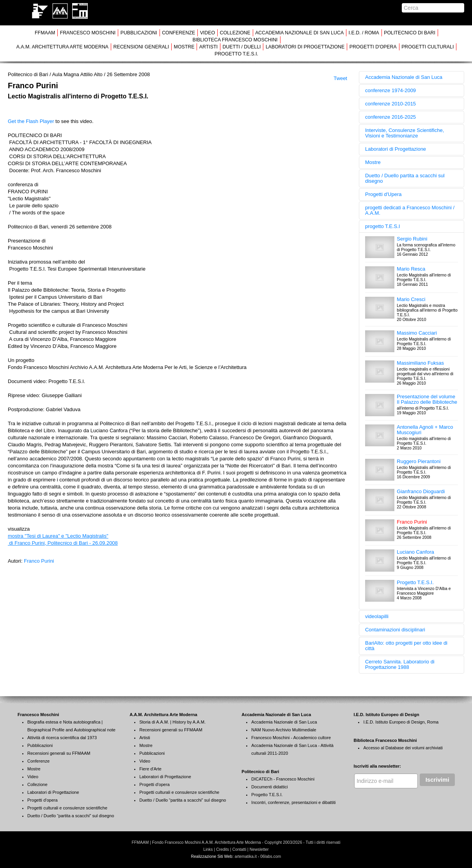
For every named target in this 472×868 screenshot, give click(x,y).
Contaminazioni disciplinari (395, 630)
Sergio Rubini (412, 239)
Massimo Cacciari (417, 333)
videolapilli (377, 616)
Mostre (373, 162)
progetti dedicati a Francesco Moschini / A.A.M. (410, 210)
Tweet (340, 78)
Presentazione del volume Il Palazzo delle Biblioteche (427, 399)
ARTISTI (208, 47)
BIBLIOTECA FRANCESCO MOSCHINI (235, 40)
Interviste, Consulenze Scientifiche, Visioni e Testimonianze (405, 133)
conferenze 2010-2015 (390, 104)
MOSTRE (184, 47)
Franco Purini (39, 561)
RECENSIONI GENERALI (141, 47)
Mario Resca (411, 269)
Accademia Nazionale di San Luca (404, 77)
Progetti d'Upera (383, 194)
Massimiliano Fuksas (420, 363)
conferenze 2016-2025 (390, 117)
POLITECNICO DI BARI (410, 33)
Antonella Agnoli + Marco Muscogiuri (425, 430)
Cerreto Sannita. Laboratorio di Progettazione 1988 (400, 664)
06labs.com (271, 856)
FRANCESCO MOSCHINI (88, 33)
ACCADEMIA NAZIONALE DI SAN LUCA (299, 33)
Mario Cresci (411, 299)
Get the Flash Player (31, 121)
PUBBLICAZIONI (139, 33)
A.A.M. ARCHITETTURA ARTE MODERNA (62, 47)
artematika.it (246, 856)
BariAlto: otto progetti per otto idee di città (406, 646)
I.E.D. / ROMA (364, 33)
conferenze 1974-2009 (390, 90)
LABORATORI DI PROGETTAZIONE (305, 47)
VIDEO (208, 33)
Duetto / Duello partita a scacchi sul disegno (405, 178)
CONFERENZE (178, 33)
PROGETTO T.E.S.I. (236, 54)
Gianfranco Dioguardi (421, 491)
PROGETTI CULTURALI (428, 47)
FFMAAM (45, 33)
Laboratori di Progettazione (396, 149)
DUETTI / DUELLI (241, 47)
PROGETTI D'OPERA (373, 47)
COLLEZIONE (235, 33)
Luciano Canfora (415, 552)
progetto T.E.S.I (382, 226)
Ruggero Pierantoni (419, 461)
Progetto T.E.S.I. (415, 582)
